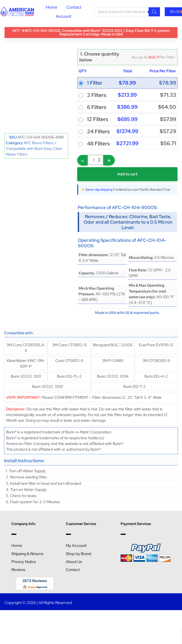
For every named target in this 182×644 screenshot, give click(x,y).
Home (52, 7)
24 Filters (98, 132)
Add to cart (127, 174)
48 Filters (98, 144)
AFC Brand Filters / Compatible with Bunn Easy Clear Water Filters (34, 149)
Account (64, 16)
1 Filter (95, 83)
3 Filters (97, 95)
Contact (74, 7)
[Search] (154, 12)
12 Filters (98, 119)
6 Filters (97, 107)
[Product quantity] (95, 160)
